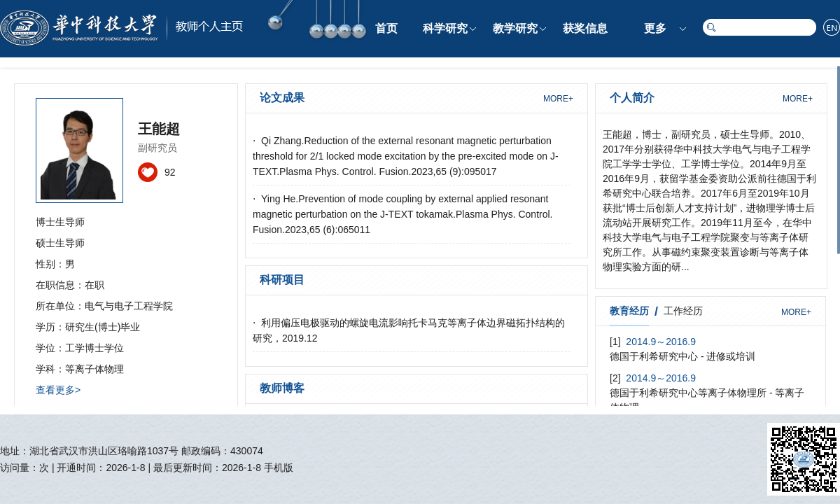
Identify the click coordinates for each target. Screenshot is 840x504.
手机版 (279, 468)
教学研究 (515, 28)
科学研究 (445, 28)
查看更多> (58, 390)
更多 (655, 28)
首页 (386, 28)
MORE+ (558, 99)
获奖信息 (585, 28)
